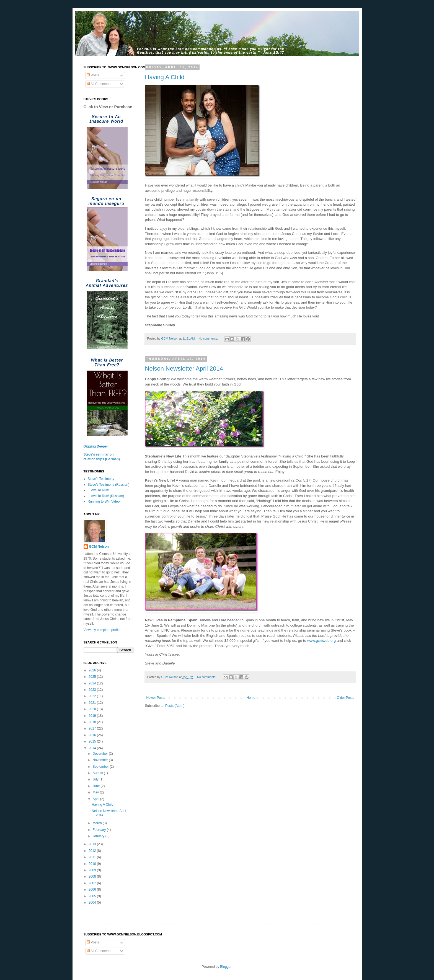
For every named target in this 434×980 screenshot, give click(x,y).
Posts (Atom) (175, 706)
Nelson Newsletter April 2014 (184, 369)
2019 (93, 716)
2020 (93, 709)
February (100, 830)
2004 (93, 903)
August (98, 773)
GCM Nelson (99, 547)
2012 (93, 851)
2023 (93, 690)
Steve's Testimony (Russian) (109, 485)
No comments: (209, 338)
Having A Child (165, 77)
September (101, 767)
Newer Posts (156, 698)
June (96, 786)
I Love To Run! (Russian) (106, 496)
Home (251, 698)
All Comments (99, 84)
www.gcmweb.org (321, 641)
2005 (93, 896)
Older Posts (346, 698)
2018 (93, 722)
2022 (93, 696)
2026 (93, 670)
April (96, 799)
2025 (93, 677)
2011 (93, 857)
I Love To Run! (98, 490)
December (101, 754)
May (96, 792)
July (96, 779)
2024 (93, 683)
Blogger (226, 967)
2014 (93, 748)
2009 (93, 870)
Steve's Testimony (101, 479)
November (101, 760)
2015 (93, 741)
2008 (93, 876)
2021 (93, 703)
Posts (93, 75)
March (98, 823)
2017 (93, 728)
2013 (93, 844)
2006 (93, 890)
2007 (93, 883)
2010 (93, 864)
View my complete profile (102, 630)
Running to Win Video (104, 501)
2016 (93, 735)
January (99, 836)
